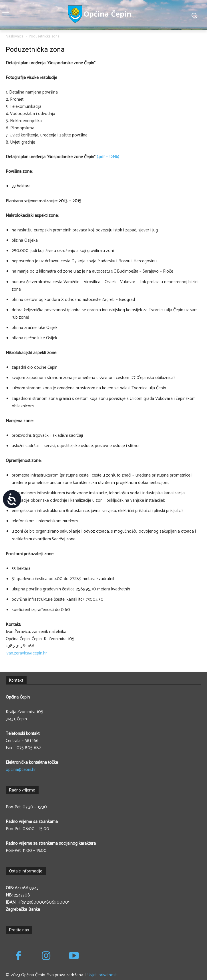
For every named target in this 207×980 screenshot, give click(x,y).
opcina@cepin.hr (21, 770)
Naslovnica (15, 36)
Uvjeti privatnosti (102, 975)
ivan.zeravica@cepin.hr (26, 653)
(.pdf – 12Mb (107, 157)
